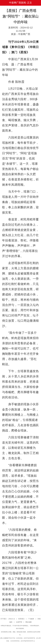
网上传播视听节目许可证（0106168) (11, 638)
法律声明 (19, 622)
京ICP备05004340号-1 (28, 641)
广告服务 (31, 619)
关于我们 (3, 619)
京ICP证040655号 (29, 638)
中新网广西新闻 (17, 3)
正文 (30, 3)
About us (12, 619)
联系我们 (21, 619)
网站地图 (29, 622)
